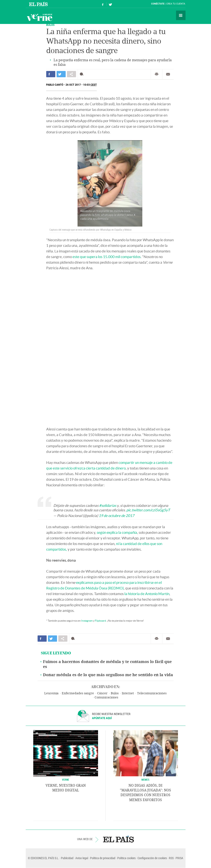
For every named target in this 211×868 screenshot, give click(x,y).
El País (39, 4)
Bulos (50, 25)
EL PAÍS (118, 839)
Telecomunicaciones (152, 693)
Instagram (87, 621)
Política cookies (126, 858)
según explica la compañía (117, 532)
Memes (145, 780)
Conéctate (158, 4)
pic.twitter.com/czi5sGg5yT (148, 510)
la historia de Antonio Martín (147, 594)
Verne (40, 17)
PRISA (179, 858)
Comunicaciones (106, 697)
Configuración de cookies (152, 858)
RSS (171, 858)
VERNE (66, 780)
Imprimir (157, 74)
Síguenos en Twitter (110, 4)
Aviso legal (82, 858)
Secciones (181, 15)
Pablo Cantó (55, 85)
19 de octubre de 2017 (117, 516)
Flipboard (100, 621)
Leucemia (51, 693)
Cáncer (102, 693)
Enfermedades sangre (78, 693)
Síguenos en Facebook (103, 4)
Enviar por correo (168, 74)
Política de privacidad (103, 858)
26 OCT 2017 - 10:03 (81, 85)
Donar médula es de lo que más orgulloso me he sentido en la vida (108, 675)
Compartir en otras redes (71, 74)
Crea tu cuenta (176, 4)
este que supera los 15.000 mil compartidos (107, 257)
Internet (128, 693)
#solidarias (108, 505)
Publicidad (67, 858)
